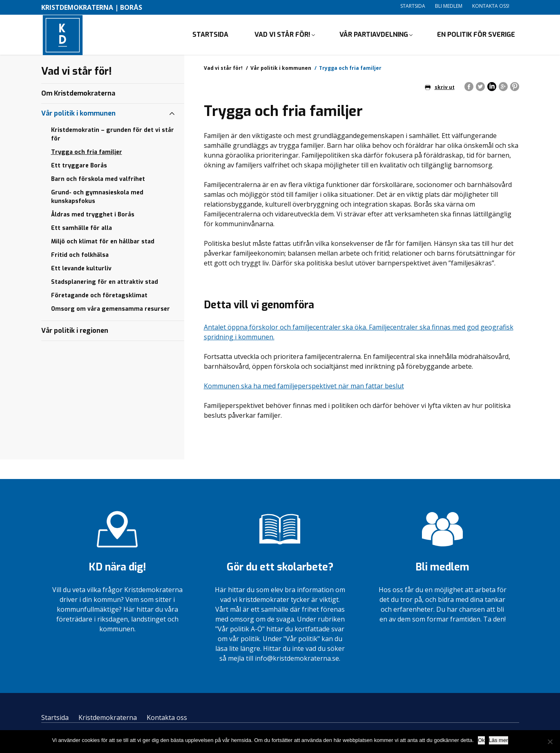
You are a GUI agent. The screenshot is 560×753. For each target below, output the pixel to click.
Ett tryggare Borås (79, 166)
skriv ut (440, 88)
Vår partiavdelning (374, 35)
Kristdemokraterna (108, 718)
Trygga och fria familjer (87, 153)
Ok (481, 740)
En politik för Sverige (476, 35)
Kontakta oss (167, 718)
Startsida (413, 6)
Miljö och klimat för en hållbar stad (103, 242)
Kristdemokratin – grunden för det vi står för (113, 135)
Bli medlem (449, 6)
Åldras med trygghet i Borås (93, 215)
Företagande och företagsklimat (99, 296)
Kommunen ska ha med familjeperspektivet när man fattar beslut (304, 387)
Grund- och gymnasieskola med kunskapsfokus (97, 198)
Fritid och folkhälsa (80, 256)
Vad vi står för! (282, 35)
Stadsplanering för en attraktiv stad (105, 283)
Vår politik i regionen (75, 331)
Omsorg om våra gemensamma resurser (110, 310)
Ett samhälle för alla (81, 229)
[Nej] (550, 742)
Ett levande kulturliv (81, 269)
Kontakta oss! (491, 6)
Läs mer (499, 740)
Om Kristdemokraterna (78, 94)
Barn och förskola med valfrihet (98, 180)
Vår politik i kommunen (281, 69)
